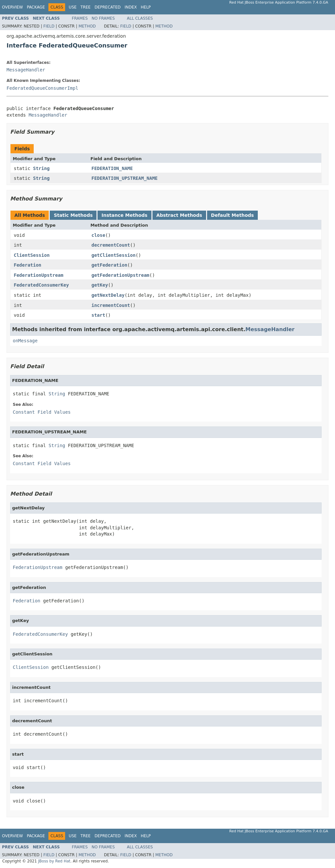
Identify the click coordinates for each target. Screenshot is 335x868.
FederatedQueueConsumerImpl (42, 88)
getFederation (110, 265)
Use (73, 7)
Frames (80, 18)
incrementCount (111, 305)
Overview (12, 7)
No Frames (103, 18)
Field (49, 26)
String (41, 168)
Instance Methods (124, 215)
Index (131, 7)
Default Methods (232, 215)
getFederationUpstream (121, 275)
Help (146, 7)
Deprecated (108, 7)
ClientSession (32, 255)
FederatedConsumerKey (41, 285)
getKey (100, 285)
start (98, 315)
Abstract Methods (179, 215)
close (98, 235)
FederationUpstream (39, 275)
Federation (27, 265)
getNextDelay (108, 295)
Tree (86, 7)
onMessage (25, 341)
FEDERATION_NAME (112, 168)
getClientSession (114, 255)
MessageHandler (26, 70)
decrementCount (111, 245)
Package (36, 7)
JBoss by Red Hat (54, 861)
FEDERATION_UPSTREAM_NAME (125, 178)
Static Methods (73, 215)
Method (87, 26)
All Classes (140, 18)
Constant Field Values (42, 412)
